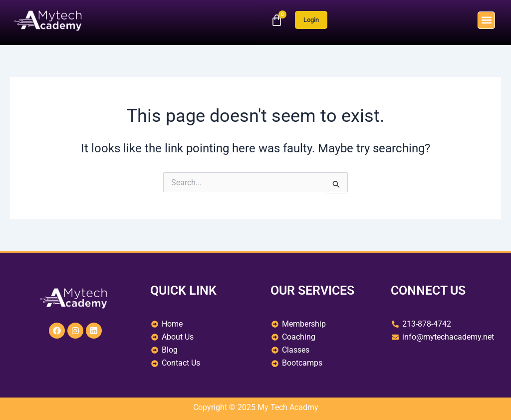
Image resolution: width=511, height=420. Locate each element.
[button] (486, 20)
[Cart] (277, 20)
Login (311, 20)
